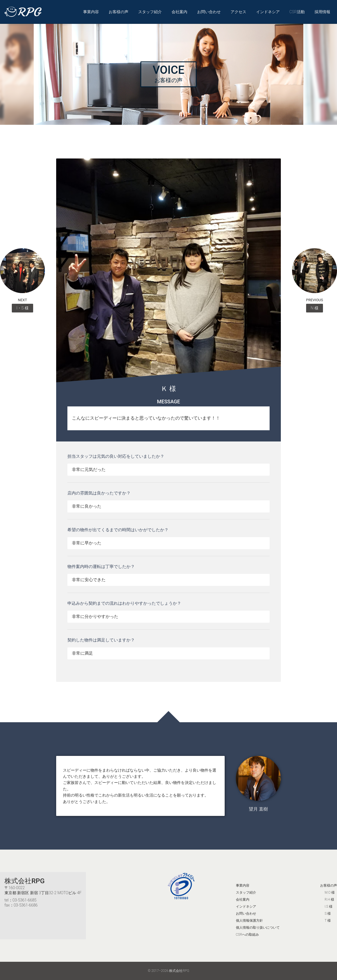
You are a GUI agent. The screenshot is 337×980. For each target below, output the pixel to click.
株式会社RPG (25, 881)
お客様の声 (119, 12)
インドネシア (268, 12)
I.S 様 (329, 907)
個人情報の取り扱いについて (258, 928)
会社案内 (179, 12)
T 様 (328, 921)
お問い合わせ (209, 12)
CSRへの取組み (248, 935)
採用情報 (322, 12)
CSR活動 (297, 12)
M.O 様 (330, 892)
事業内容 (91, 12)
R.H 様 (329, 900)
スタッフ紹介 (150, 12)
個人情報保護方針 (249, 921)
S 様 (328, 914)
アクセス (238, 12)
